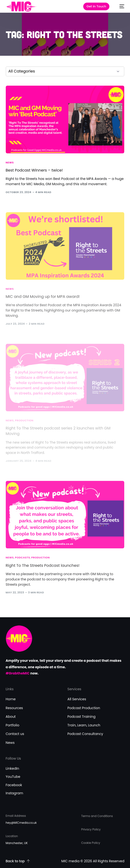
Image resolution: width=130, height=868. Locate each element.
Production (40, 558)
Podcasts (22, 558)
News (10, 163)
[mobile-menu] (119, 6)
